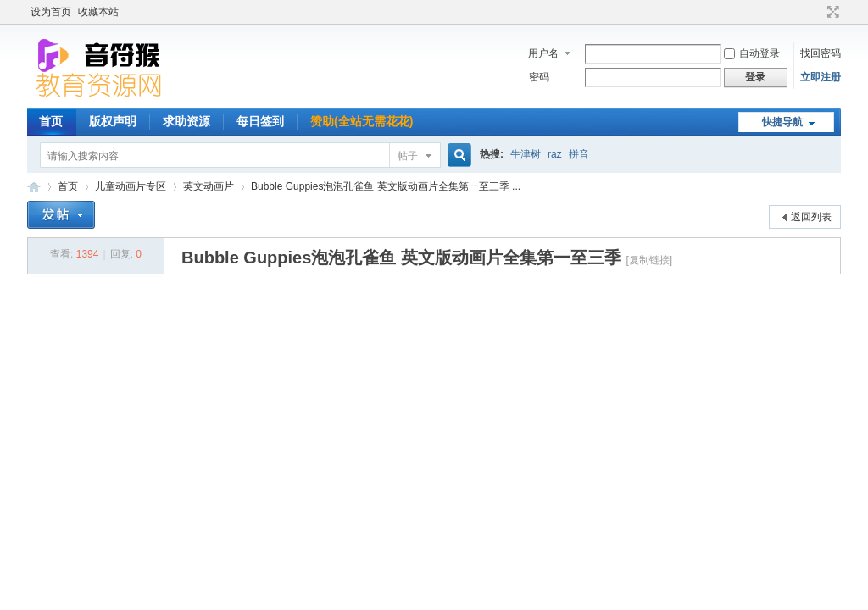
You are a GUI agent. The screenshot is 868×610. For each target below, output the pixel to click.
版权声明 (113, 121)
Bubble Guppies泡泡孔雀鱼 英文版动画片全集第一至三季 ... (386, 186)
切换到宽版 (831, 12)
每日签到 (260, 121)
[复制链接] (649, 260)
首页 (51, 121)
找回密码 (821, 53)
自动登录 (752, 53)
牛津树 (526, 154)
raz (555, 154)
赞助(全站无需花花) (362, 121)
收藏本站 (98, 12)
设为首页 (51, 12)
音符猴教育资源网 (34, 187)
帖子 (408, 156)
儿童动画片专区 (131, 186)
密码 (539, 77)
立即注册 (821, 77)
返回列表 (811, 217)
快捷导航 (782, 122)
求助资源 (186, 121)
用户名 (543, 53)
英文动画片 (209, 186)
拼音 (579, 154)
